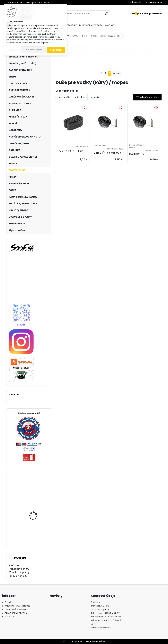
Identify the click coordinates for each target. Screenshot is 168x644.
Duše (85, 36)
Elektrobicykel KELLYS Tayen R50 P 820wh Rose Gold (37, 537)
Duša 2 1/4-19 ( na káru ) (107, 153)
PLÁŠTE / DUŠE (71, 36)
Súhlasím (56, 50)
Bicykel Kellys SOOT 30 (36, 513)
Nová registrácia (154, 2)
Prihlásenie (136, 2)
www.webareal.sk (95, 641)
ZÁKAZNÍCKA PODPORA (91, 25)
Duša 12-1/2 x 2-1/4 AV (71, 151)
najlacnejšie (64, 97)
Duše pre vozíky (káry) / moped (106, 36)
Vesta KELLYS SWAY (34, 484)
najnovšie (95, 97)
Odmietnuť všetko (33, 50)
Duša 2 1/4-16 (137, 154)
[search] (106, 13)
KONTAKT (110, 25)
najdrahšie (80, 97)
